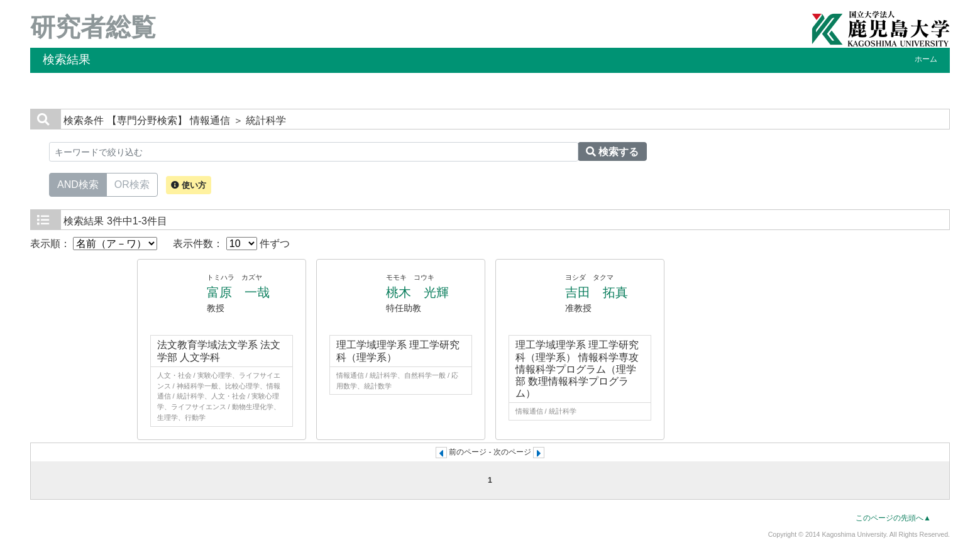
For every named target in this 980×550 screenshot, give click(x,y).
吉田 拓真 (597, 292)
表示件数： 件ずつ (231, 244)
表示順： (94, 244)
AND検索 (78, 184)
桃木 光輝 (417, 292)
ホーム (926, 59)
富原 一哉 (238, 292)
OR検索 (132, 184)
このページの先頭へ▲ (893, 518)
